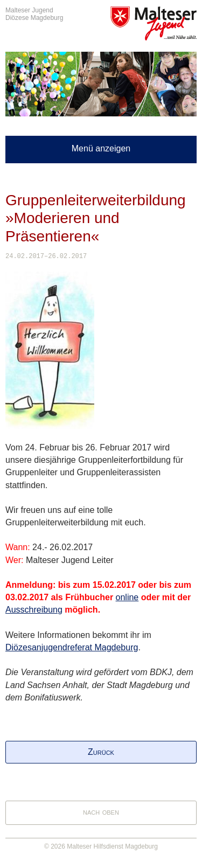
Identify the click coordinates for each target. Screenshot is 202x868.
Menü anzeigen (101, 148)
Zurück (101, 752)
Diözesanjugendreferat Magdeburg (72, 647)
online (127, 597)
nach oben (101, 812)
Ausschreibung (34, 610)
